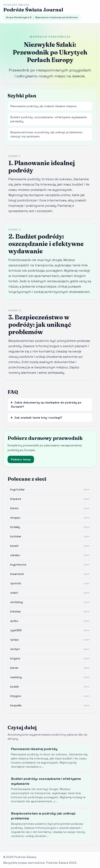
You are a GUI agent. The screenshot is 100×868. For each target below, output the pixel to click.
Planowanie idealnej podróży (34, 749)
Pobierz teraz (21, 459)
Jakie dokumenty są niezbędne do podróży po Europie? (46, 405)
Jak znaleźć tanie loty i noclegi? (38, 418)
